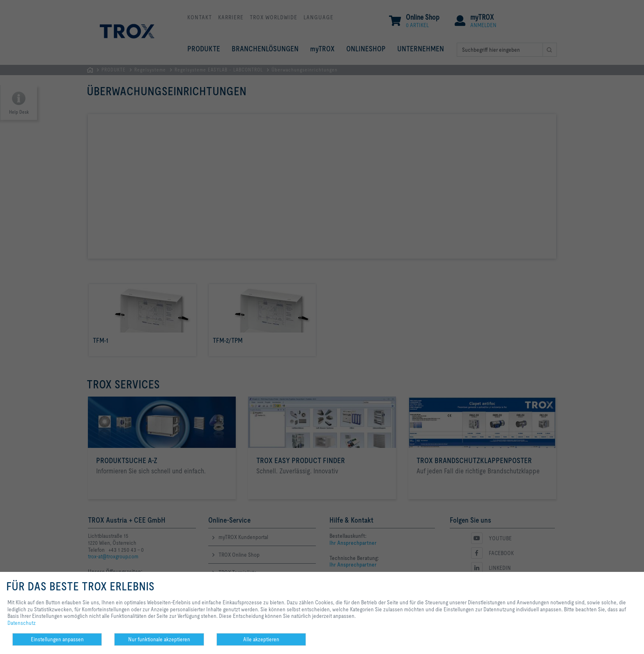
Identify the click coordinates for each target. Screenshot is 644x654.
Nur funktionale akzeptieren (159, 639)
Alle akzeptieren (261, 639)
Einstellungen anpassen (57, 639)
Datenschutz (22, 623)
